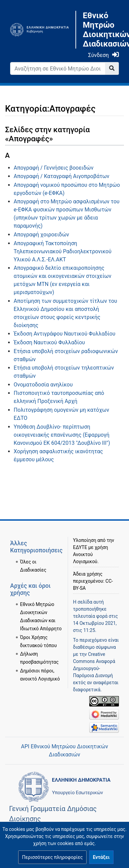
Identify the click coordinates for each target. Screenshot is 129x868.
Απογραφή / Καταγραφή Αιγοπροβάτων (62, 176)
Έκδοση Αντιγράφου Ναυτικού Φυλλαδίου (65, 334)
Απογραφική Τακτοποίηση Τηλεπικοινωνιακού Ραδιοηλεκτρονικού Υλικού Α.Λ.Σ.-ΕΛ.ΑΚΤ (63, 251)
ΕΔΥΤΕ (80, 547)
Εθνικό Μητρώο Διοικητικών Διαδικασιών (101, 30)
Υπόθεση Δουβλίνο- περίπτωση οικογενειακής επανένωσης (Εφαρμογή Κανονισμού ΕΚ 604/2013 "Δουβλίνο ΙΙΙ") (62, 435)
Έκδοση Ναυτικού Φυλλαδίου (50, 342)
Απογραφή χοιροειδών (41, 235)
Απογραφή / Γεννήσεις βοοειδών (54, 168)
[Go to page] (112, 68)
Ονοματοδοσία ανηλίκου (43, 385)
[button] (52, 857)
